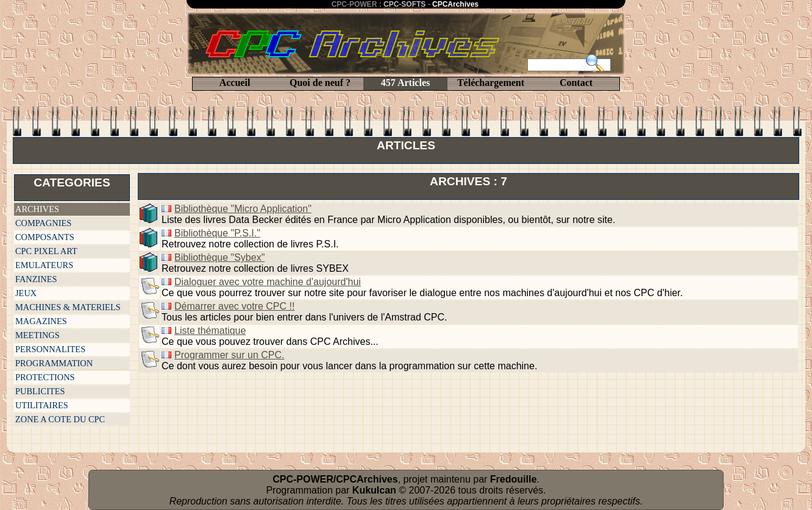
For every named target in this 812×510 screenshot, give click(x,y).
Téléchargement (491, 83)
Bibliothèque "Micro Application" (243, 209)
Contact (576, 83)
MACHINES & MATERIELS (68, 307)
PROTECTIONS (45, 377)
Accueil (235, 83)
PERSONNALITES (50, 349)
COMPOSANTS (45, 237)
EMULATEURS (44, 265)
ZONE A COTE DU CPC (60, 419)
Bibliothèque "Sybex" (219, 257)
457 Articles (405, 83)
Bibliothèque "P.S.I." (217, 233)
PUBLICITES (40, 391)
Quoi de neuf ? (320, 83)
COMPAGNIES (43, 223)
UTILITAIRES (42, 405)
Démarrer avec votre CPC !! (234, 306)
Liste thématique (210, 331)
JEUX (26, 293)
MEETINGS (37, 335)
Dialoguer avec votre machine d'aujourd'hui (268, 282)
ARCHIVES (37, 209)
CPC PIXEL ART (46, 251)
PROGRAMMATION (54, 363)
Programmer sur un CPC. (230, 355)
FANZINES (36, 279)
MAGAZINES (41, 321)
